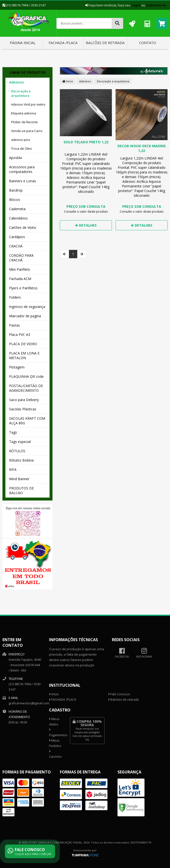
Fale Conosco (119, 694)
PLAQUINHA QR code (26, 376)
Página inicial (23, 43)
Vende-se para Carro (27, 131)
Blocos (15, 200)
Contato (148, 43)
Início (68, 81)
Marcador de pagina (25, 316)
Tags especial (20, 442)
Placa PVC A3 (20, 335)
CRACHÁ (16, 246)
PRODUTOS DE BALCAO (21, 490)
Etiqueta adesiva (24, 113)
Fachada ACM (20, 279)
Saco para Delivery (24, 400)
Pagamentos (56, 733)
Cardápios (17, 237)
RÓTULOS (17, 451)
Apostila (15, 158)
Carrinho (55, 754)
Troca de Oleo (21, 148)
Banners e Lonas (23, 181)
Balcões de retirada (105, 43)
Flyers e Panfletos (23, 288)
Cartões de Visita (22, 227)
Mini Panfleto (20, 269)
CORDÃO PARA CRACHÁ (21, 258)
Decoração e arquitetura (21, 93)
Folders (15, 297)
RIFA (13, 470)
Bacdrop (16, 190)
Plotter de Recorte (24, 122)
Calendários (18, 218)
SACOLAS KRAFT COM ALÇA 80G (27, 421)
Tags (13, 432)
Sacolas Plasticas (23, 409)
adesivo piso (21, 140)
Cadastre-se (156, 5)
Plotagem (17, 367)
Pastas (14, 325)
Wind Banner (19, 479)
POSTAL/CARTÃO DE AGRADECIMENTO (26, 388)
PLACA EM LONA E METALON (24, 355)
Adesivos (16, 82)
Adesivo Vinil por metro (28, 104)
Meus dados (54, 722)
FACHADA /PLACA (63, 43)
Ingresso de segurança (27, 307)
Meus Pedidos (55, 743)
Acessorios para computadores (22, 169)
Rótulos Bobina (21, 460)
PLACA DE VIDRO (23, 344)
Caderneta (17, 209)
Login (136, 5)
